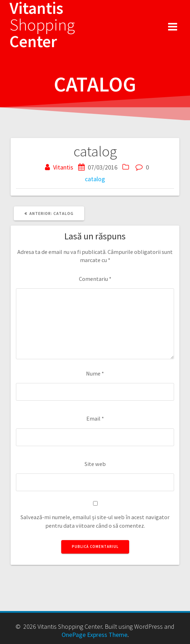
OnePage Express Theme (94, 635)
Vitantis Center (42, 25)
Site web (95, 464)
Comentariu (95, 279)
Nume (95, 373)
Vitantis (63, 167)
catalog (95, 179)
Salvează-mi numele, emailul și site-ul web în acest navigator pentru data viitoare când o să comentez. (95, 521)
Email (95, 418)
